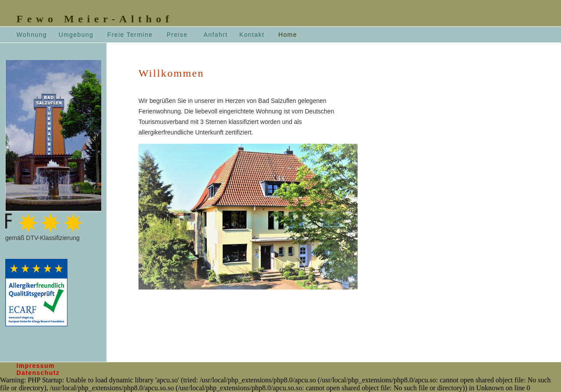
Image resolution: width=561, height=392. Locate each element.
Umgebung (76, 35)
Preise (177, 35)
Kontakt (252, 35)
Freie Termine (130, 35)
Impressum (35, 366)
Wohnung (31, 35)
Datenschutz (38, 373)
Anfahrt (215, 35)
